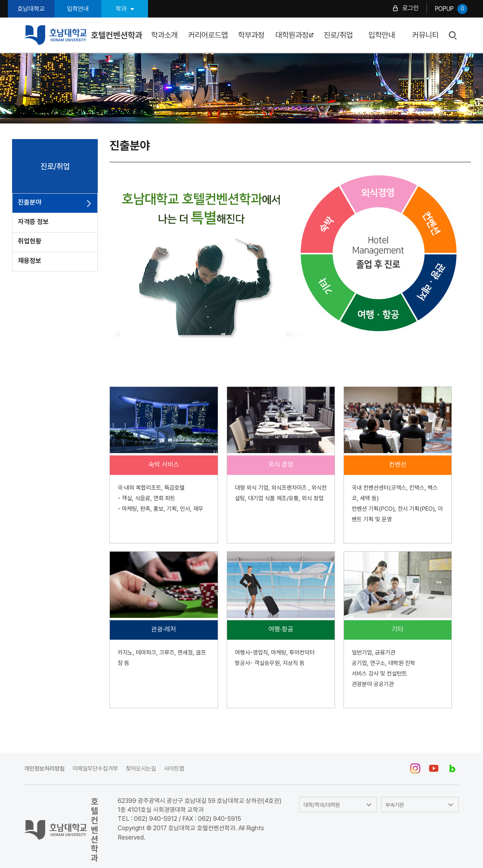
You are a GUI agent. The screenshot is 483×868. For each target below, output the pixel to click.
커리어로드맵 (208, 35)
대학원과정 (295, 35)
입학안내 (78, 9)
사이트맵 (174, 769)
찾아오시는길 (141, 769)
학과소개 (164, 35)
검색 (453, 36)
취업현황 (30, 241)
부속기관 (395, 805)
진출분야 (30, 202)
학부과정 (251, 35)
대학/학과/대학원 (322, 805)
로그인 (411, 8)
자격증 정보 (33, 222)
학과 (125, 9)
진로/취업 (338, 35)
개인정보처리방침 (44, 769)
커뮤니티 (425, 35)
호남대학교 (31, 9)
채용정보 (30, 261)
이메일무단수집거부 (95, 769)
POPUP (451, 9)
